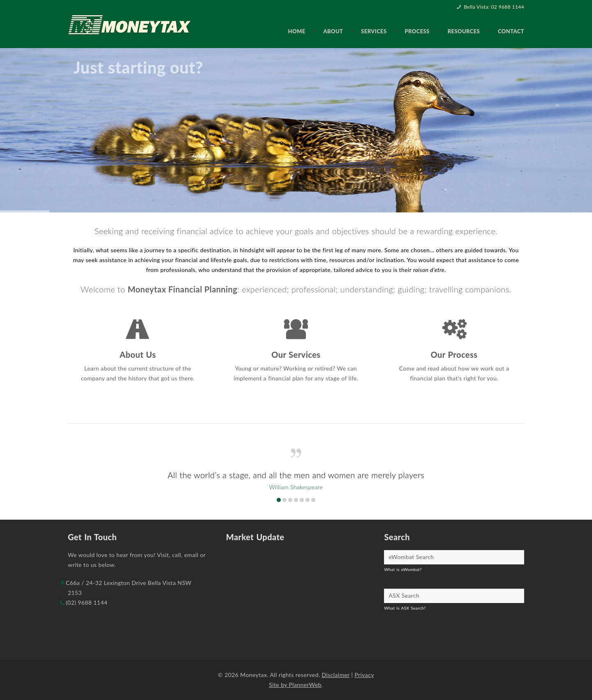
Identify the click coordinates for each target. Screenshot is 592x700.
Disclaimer (336, 675)
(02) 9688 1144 (87, 602)
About (333, 31)
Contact (511, 31)
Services (374, 31)
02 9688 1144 (508, 7)
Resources (464, 31)
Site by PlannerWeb (295, 685)
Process (417, 31)
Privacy (364, 675)
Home (296, 31)
